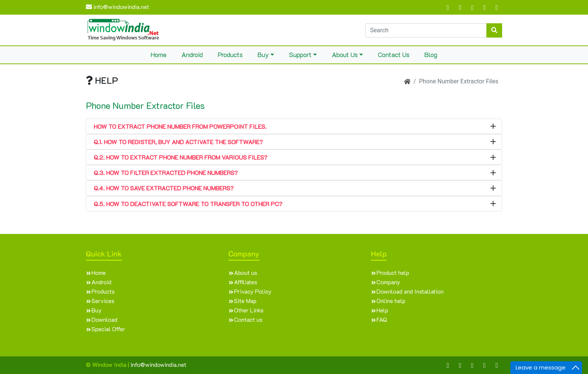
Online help (391, 301)
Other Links (249, 310)
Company (388, 282)
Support (300, 54)
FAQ (382, 319)
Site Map (245, 301)
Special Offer (108, 329)
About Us (345, 54)
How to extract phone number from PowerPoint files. (180, 126)
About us (246, 272)
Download (104, 319)
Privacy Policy (253, 291)
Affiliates (246, 282)
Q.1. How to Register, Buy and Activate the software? (178, 142)
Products (230, 54)
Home (159, 54)
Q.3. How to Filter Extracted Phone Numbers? (166, 173)
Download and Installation (410, 291)
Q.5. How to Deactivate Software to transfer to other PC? (188, 204)
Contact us (248, 319)
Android (192, 54)
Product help (393, 272)
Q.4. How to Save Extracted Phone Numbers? (164, 188)
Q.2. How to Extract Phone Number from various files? (181, 157)
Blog (431, 54)
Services (103, 301)
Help (382, 310)
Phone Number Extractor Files (145, 106)
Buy (263, 54)
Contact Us (394, 54)
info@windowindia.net (118, 7)
